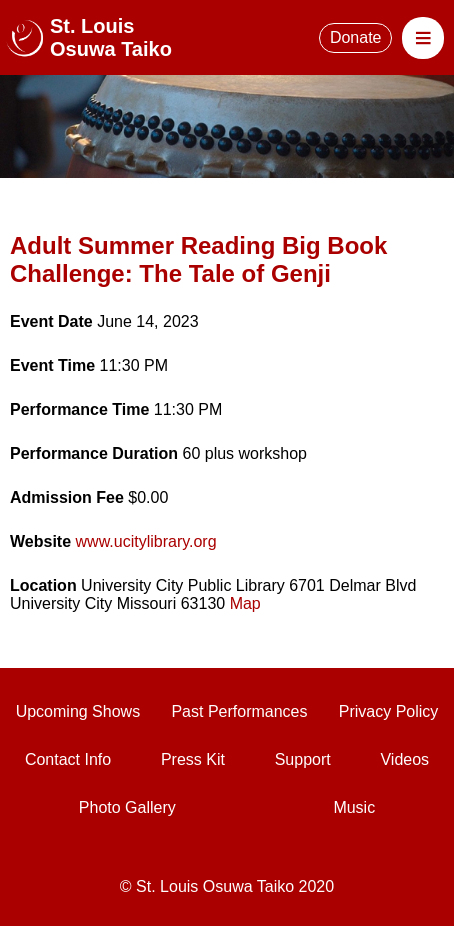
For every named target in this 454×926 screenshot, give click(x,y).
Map (245, 603)
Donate (356, 37)
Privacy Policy (389, 711)
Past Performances (239, 711)
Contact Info (68, 759)
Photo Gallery (127, 807)
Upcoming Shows (78, 711)
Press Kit (193, 759)
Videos (404, 759)
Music (354, 807)
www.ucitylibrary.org (146, 541)
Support (303, 759)
